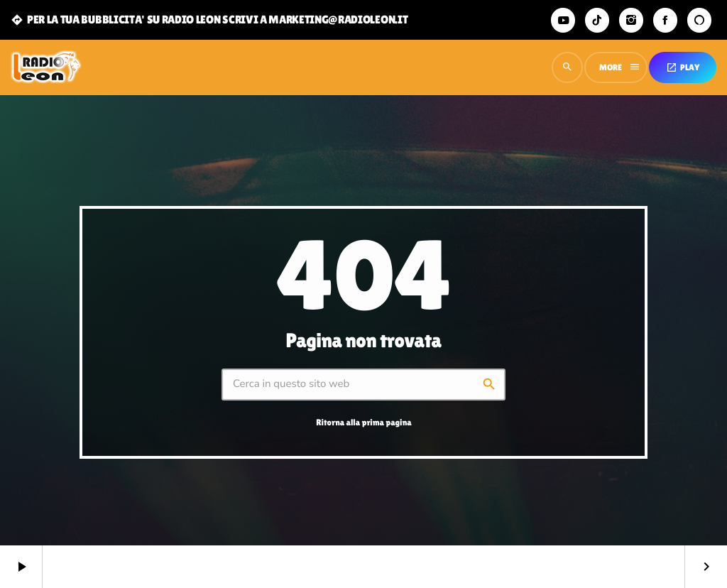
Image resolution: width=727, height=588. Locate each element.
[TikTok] (597, 20)
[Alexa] (699, 20)
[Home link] (46, 67)
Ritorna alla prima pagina (363, 423)
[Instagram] (631, 20)
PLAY (683, 67)
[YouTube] (563, 20)
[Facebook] (665, 20)
